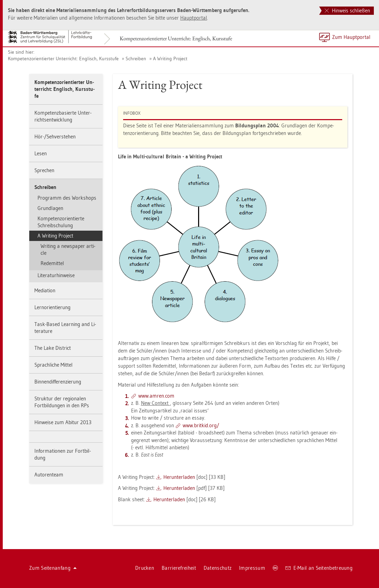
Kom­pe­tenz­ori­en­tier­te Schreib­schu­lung (61, 222)
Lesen (41, 153)
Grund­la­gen (50, 208)
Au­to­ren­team (49, 475)
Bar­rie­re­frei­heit (179, 568)
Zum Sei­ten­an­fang (53, 568)
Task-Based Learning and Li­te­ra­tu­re (65, 328)
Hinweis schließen (347, 10)
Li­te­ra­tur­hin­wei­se (56, 275)
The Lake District (53, 348)
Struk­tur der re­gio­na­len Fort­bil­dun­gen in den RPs (62, 402)
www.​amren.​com (156, 396)
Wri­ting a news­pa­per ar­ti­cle (68, 249)
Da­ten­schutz (218, 568)
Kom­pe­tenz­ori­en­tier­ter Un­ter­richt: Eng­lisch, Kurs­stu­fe (176, 38)
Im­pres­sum (252, 568)
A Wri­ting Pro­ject (170, 59)
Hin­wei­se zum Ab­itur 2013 (63, 422)
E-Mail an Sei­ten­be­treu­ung (319, 568)
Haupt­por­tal (194, 18)
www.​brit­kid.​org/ (201, 425)
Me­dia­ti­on (45, 290)
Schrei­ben (136, 59)
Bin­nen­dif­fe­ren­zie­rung (58, 382)
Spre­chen (44, 170)
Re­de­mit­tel (52, 263)
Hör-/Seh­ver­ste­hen (55, 136)
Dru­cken (145, 568)
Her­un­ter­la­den (179, 477)
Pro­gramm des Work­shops (67, 198)
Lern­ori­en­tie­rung (52, 307)
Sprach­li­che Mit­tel (53, 365)
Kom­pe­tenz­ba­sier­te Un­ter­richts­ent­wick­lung (63, 116)
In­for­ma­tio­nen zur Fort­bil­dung (63, 454)
